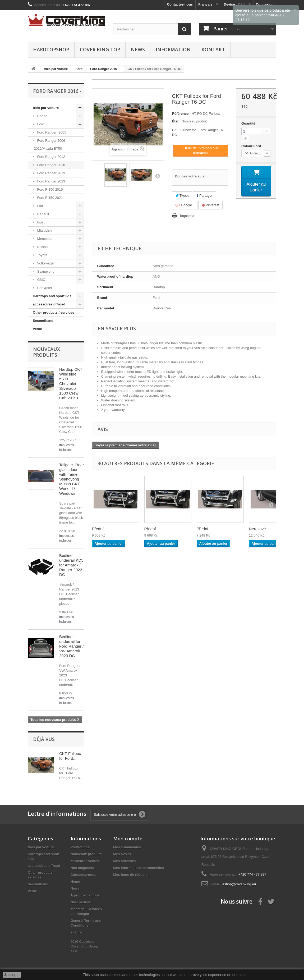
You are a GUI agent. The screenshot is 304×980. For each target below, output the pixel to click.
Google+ (185, 205)
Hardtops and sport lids (52, 296)
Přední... (100, 529)
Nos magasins (82, 868)
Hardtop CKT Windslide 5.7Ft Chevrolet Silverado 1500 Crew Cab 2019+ (71, 384)
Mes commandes (127, 847)
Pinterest (210, 205)
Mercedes (44, 239)
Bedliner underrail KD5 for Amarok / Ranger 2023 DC (71, 565)
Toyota (42, 255)
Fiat (40, 206)
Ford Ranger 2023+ (52, 181)
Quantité (248, 123)
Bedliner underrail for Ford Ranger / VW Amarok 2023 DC (72, 646)
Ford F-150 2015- (50, 189)
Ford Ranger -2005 (51, 132)
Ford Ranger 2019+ (52, 173)
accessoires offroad (49, 304)
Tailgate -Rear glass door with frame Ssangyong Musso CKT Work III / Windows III (72, 479)
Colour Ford (252, 146)
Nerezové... (259, 529)
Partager (204, 196)
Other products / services (54, 312)
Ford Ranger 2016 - (52, 165)
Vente (37, 329)
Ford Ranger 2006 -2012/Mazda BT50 (49, 145)
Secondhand (43, 321)
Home (75, 881)
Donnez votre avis (190, 176)
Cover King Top (100, 49)
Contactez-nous (180, 4)
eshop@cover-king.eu (239, 884)
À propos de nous (85, 895)
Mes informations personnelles (138, 868)
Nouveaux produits (47, 352)
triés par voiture (46, 108)
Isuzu (41, 222)
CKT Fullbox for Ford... (70, 756)
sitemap (77, 932)
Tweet (182, 196)
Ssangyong (45, 271)
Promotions (80, 847)
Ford (40, 124)
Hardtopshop (51, 49)
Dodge (42, 116)
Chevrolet (44, 288)
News (138, 49)
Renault (43, 214)
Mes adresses (124, 861)
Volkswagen (46, 263)
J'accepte (12, 975)
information (173, 49)
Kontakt (213, 49)
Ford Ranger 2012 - (52, 157)
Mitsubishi (44, 230)
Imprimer (187, 216)
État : (176, 121)
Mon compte (128, 839)
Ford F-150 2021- (50, 198)
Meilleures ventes (85, 861)
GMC (41, 280)
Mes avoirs (122, 854)
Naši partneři (81, 902)
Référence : (181, 114)
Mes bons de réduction (132, 875)
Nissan (42, 247)
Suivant (158, 176)
